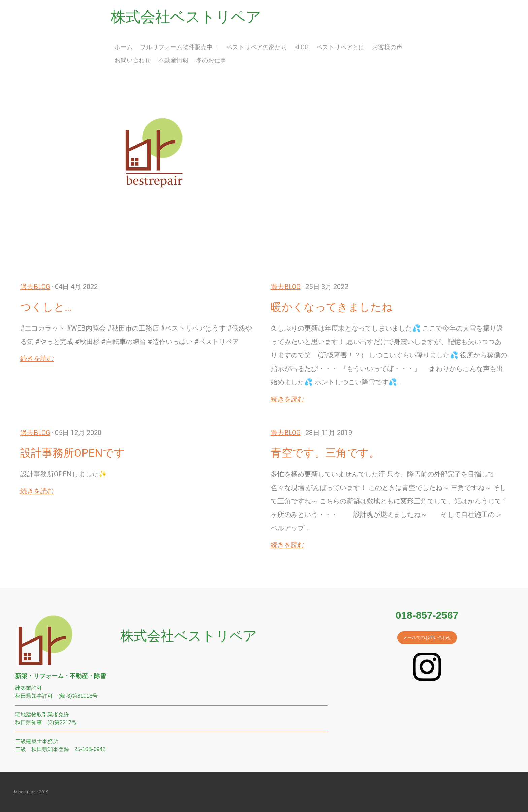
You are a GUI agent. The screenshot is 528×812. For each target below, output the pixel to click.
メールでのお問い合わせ (427, 638)
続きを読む (37, 358)
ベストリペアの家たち (257, 47)
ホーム (124, 47)
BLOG (302, 47)
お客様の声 (387, 47)
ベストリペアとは (340, 47)
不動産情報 (173, 60)
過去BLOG (35, 287)
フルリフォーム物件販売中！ (179, 47)
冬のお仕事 (211, 60)
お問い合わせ (133, 60)
